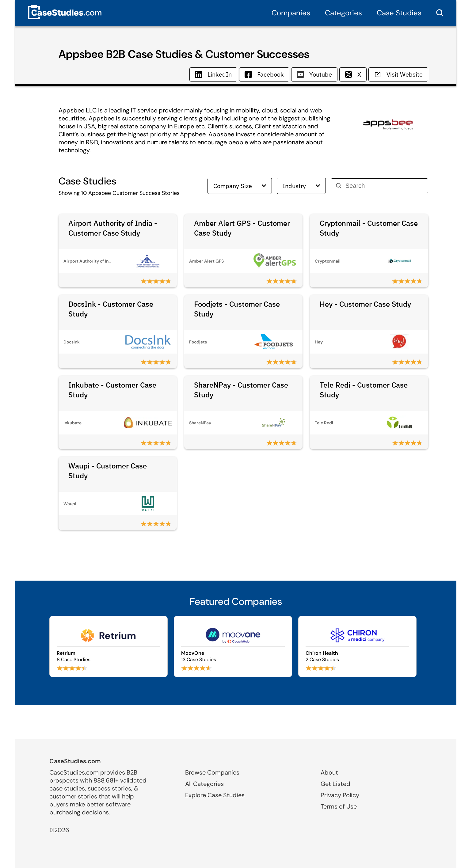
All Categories (204, 784)
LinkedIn (213, 74)
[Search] (384, 186)
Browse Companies (212, 772)
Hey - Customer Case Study (365, 304)
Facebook (264, 74)
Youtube (314, 74)
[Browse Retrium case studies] (109, 646)
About (329, 772)
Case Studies (399, 13)
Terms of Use (339, 806)
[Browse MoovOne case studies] (233, 646)
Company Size (240, 186)
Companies (291, 13)
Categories (343, 13)
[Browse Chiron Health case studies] (357, 646)
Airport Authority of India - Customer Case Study (113, 228)
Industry (301, 186)
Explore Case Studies (215, 795)
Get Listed (335, 784)
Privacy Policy (340, 795)
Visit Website (398, 74)
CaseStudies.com (75, 761)
